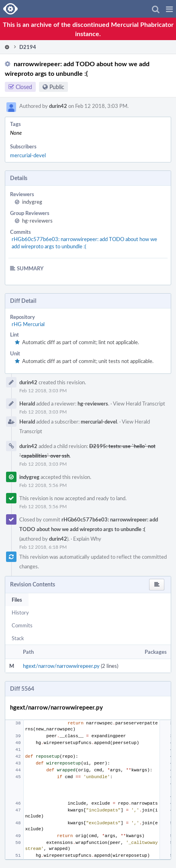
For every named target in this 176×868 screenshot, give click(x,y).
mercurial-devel (28, 155)
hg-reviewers (37, 221)
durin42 (58, 106)
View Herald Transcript (139, 404)
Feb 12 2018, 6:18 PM (43, 547)
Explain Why (87, 539)
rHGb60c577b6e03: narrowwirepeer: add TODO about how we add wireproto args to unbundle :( (84, 243)
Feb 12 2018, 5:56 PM (43, 485)
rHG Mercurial (28, 324)
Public (57, 87)
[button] (169, 9)
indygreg (32, 202)
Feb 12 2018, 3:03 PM (43, 390)
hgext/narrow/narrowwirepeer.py (61, 666)
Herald (27, 404)
